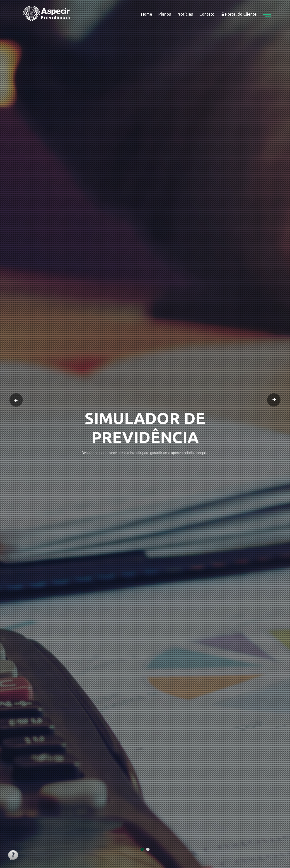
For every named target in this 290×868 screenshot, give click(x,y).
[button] (267, 14)
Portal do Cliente (239, 14)
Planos (165, 14)
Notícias (185, 14)
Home (147, 14)
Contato (207, 14)
